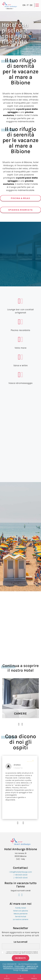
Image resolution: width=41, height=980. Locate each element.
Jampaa (25, 970)
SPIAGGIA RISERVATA (20, 210)
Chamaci (21, 977)
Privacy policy (20, 966)
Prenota (34, 977)
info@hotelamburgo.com (21, 872)
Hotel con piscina (20, 911)
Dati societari (8, 966)
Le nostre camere (21, 919)
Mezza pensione (21, 914)
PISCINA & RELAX (20, 198)
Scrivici (7, 977)
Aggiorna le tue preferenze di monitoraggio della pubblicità (21, 967)
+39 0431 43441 (21, 875)
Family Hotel (20, 908)
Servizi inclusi (21, 917)
